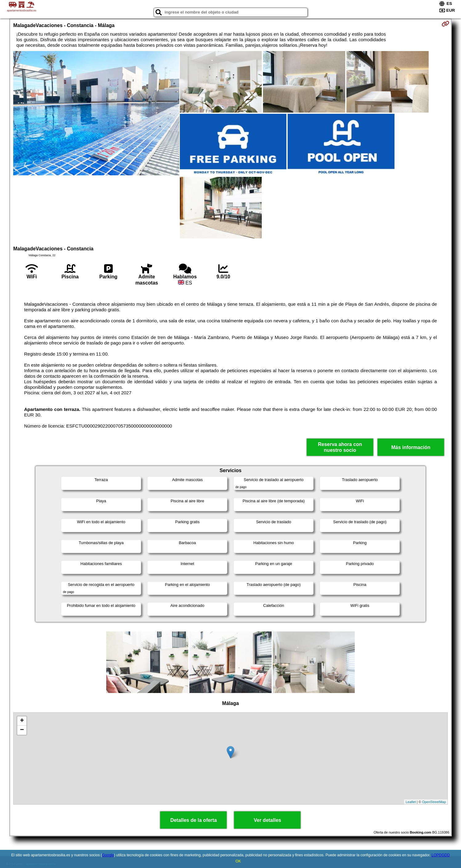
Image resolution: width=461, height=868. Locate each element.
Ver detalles (267, 820)
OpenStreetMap (434, 802)
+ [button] (22, 721)
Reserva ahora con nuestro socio (340, 447)
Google (108, 855)
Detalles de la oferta (194, 820)
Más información (411, 447)
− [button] (22, 730)
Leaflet (411, 802)
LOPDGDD (441, 855)
